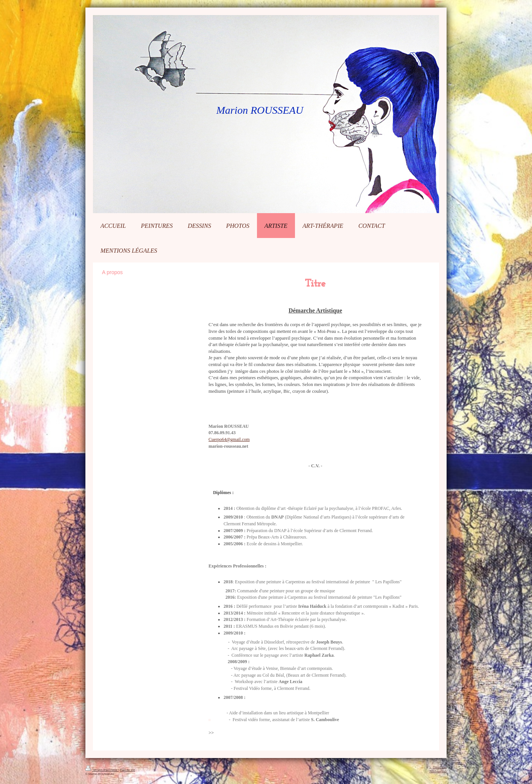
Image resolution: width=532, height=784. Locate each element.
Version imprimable (102, 770)
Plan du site (128, 770)
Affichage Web (438, 771)
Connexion (440, 767)
